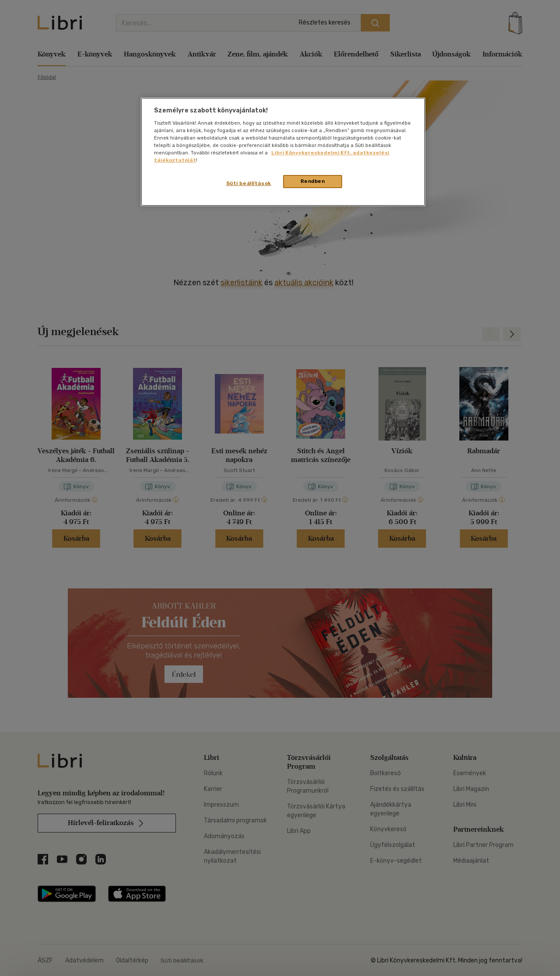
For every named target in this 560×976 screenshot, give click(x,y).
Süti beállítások (249, 183)
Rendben (313, 181)
